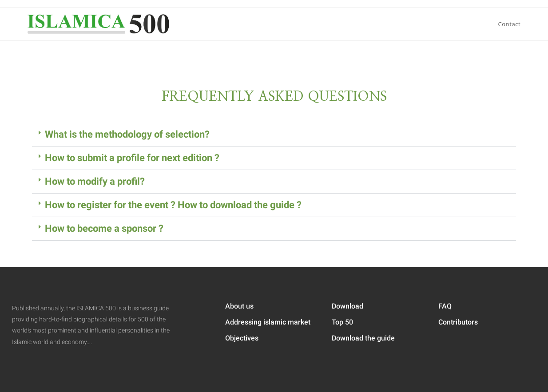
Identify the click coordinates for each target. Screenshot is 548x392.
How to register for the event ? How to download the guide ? (173, 205)
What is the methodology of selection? (127, 134)
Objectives (242, 338)
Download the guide (363, 338)
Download (347, 306)
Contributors (458, 322)
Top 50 (342, 322)
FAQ (445, 306)
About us (239, 306)
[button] (274, 135)
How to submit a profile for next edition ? (132, 158)
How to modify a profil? (95, 181)
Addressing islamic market (268, 322)
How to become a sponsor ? (104, 228)
